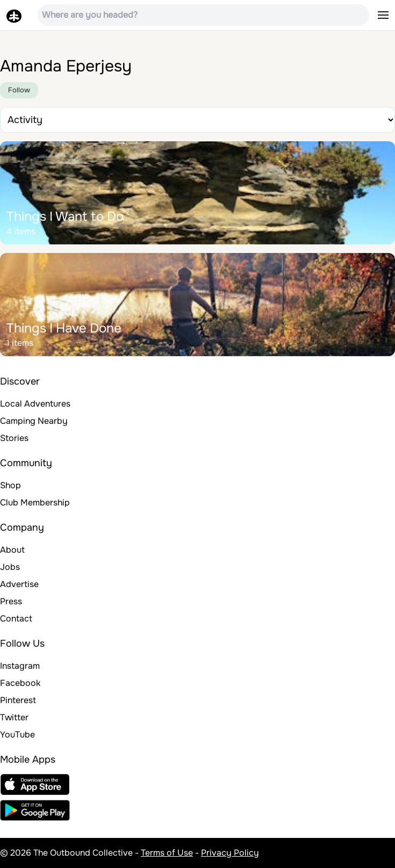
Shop (10, 485)
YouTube (17, 735)
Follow (19, 90)
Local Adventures (35, 404)
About (12, 550)
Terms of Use (167, 853)
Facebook (20, 683)
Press (11, 601)
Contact (16, 619)
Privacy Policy (230, 853)
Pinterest (18, 700)
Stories (14, 438)
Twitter (14, 717)
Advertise (19, 584)
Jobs (10, 567)
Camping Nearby (34, 421)
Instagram (20, 666)
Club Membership (35, 502)
